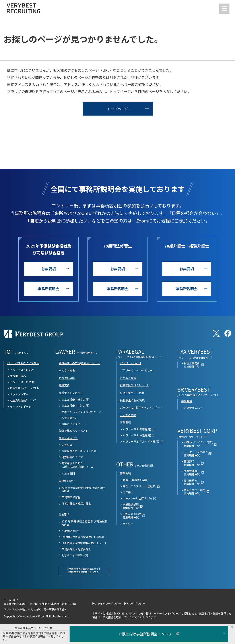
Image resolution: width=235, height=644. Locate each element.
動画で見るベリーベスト (74, 430)
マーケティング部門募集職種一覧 (196, 454)
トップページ (118, 109)
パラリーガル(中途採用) (137, 435)
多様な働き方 (70, 418)
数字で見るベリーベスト (25, 388)
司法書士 (128, 492)
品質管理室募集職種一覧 (192, 473)
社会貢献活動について (23, 400)
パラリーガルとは (131, 363)
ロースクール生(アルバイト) (139, 498)
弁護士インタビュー (71, 393)
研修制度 (67, 445)
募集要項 (49, 269)
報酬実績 (64, 385)
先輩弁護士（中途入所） (76, 406)
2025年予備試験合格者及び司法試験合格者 (83, 489)
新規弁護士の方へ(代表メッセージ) (80, 363)
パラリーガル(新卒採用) (137, 429)
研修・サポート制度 (132, 393)
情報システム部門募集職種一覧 (194, 492)
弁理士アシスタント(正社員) (140, 486)
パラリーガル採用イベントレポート (141, 407)
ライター (128, 524)
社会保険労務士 (193, 408)
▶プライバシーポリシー (107, 603)
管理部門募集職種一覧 (192, 463)
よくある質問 (67, 473)
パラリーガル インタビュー (136, 370)
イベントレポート (21, 406)
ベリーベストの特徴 (22, 382)
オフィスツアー (19, 394)
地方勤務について (72, 457)
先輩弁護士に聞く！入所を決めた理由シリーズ (77, 465)
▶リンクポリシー (135, 603)
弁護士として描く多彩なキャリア (82, 412)
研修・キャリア (68, 438)
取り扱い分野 (67, 378)
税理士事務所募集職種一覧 (192, 365)
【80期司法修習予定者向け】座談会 (83, 537)
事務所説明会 (49, 289)
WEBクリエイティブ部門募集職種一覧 (199, 444)
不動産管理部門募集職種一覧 (132, 516)
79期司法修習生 (71, 497)
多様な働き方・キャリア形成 (79, 451)
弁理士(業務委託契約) (136, 480)
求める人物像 (67, 370)
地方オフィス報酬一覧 (75, 555)
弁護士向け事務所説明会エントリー (149, 634)
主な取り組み (18, 376)
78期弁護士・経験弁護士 (76, 503)
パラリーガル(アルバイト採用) (141, 441)
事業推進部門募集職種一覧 (131, 506)
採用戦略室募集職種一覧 (192, 482)
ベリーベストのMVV (22, 370)
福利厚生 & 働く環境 (132, 400)
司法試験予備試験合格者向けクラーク (84, 543)
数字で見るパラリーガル (135, 385)
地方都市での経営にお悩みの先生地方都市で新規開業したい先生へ (84, 570)
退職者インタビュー (74, 424)
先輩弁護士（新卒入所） (76, 400)
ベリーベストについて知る (23, 363)
